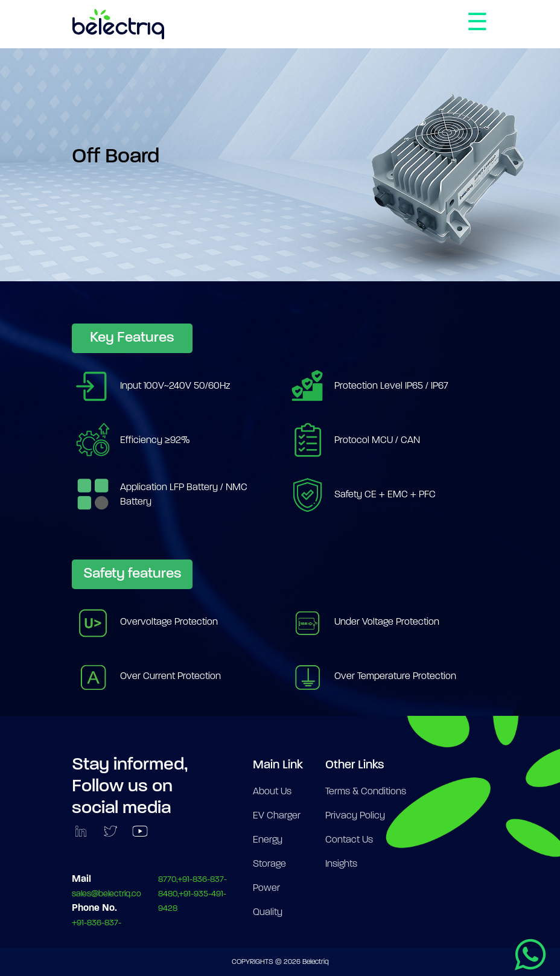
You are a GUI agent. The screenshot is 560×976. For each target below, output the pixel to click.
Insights (341, 864)
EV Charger (277, 816)
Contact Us (349, 840)
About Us (272, 792)
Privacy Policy (355, 816)
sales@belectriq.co (107, 894)
